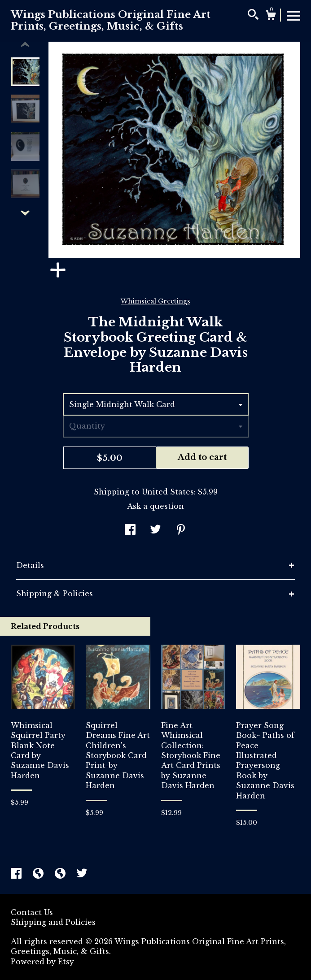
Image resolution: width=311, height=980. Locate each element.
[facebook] (17, 875)
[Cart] (271, 17)
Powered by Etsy (42, 962)
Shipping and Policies (53, 922)
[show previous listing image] (25, 45)
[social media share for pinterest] (181, 530)
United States (168, 492)
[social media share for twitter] (155, 530)
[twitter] (82, 875)
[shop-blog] (39, 875)
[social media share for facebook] (130, 530)
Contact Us (32, 912)
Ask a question (155, 506)
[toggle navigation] (293, 15)
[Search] (253, 16)
